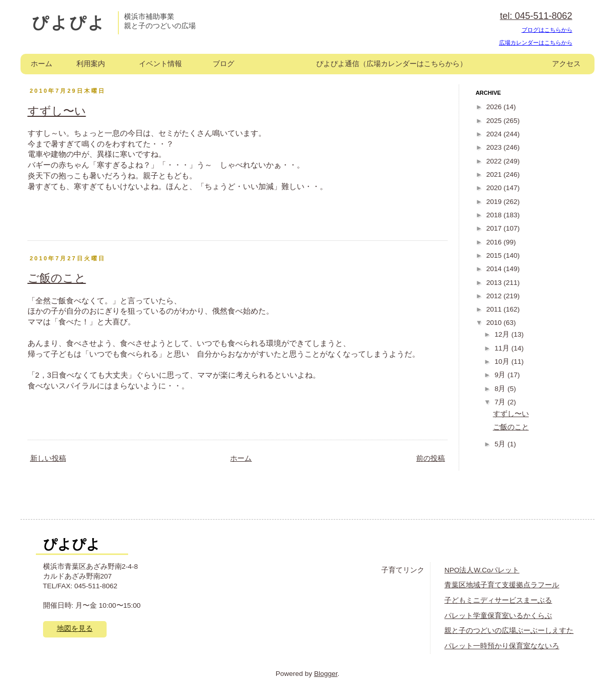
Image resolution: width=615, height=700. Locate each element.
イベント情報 (160, 64)
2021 (495, 174)
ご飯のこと (57, 278)
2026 (495, 107)
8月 (501, 389)
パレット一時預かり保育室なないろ (502, 646)
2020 (495, 188)
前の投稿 (430, 458)
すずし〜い (57, 111)
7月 (501, 402)
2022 (495, 161)
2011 (495, 309)
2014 (495, 269)
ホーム (42, 64)
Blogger (326, 674)
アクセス (566, 64)
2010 (495, 323)
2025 (495, 121)
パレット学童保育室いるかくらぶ (498, 616)
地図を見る (75, 629)
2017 (495, 228)
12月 (503, 334)
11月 (503, 348)
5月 (501, 444)
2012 (495, 296)
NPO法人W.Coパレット (482, 570)
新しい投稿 (48, 458)
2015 (495, 255)
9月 (501, 375)
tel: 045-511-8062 (536, 16)
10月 (503, 362)
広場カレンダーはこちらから (536, 43)
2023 (495, 147)
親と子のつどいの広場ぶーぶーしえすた (509, 631)
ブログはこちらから (547, 30)
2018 (495, 215)
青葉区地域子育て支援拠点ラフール (502, 585)
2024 (495, 134)
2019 (495, 202)
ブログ (223, 64)
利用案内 (91, 64)
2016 (495, 242)
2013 (495, 283)
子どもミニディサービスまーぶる (498, 600)
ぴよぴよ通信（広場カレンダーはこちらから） (392, 64)
